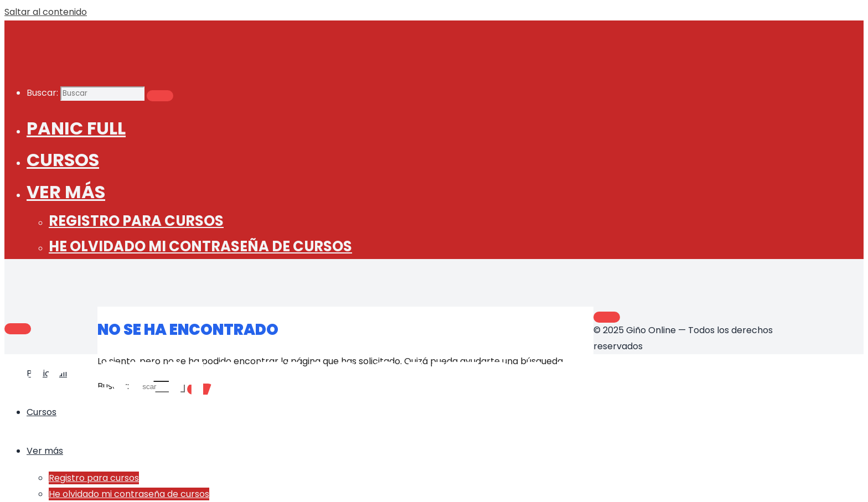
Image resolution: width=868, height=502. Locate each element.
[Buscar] (160, 96)
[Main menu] (18, 329)
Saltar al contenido (46, 12)
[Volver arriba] (607, 317)
